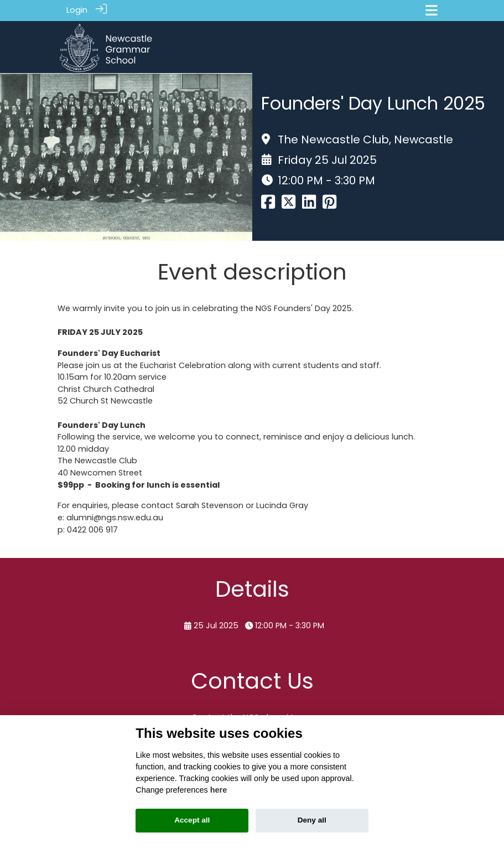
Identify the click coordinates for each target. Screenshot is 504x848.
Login (77, 10)
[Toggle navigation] (432, 10)
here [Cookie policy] (219, 790)
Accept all (192, 820)
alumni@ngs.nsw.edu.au (115, 515)
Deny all (312, 820)
